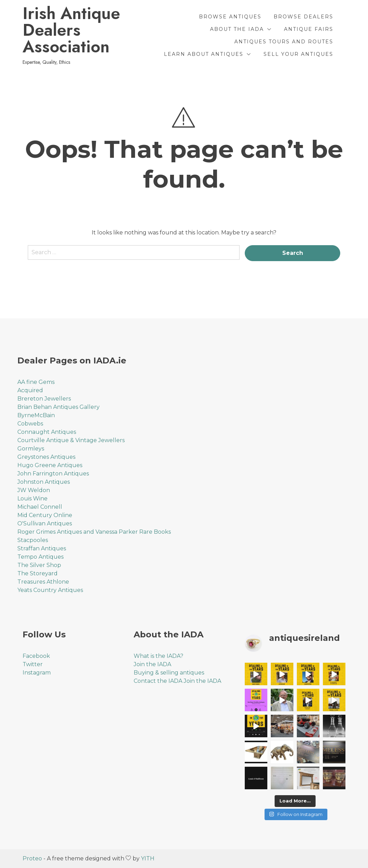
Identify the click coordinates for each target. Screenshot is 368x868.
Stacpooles (33, 540)
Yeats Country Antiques (50, 590)
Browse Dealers (303, 17)
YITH (148, 858)
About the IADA (237, 29)
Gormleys (31, 449)
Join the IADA (152, 664)
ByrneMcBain (36, 415)
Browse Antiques (230, 17)
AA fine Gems (36, 382)
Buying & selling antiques (169, 673)
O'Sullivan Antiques (45, 523)
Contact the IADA (158, 681)
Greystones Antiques (46, 457)
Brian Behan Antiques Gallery (58, 407)
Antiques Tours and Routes (284, 42)
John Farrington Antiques (53, 474)
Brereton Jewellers (44, 399)
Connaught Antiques (47, 432)
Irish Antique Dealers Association (71, 30)
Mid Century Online (45, 515)
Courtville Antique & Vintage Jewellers (71, 440)
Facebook (36, 656)
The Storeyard (37, 573)
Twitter (33, 664)
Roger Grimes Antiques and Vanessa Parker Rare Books (94, 532)
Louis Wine (32, 499)
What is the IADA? (158, 656)
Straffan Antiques (42, 548)
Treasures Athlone (43, 582)
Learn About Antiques (204, 54)
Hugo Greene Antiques (50, 465)
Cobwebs (30, 424)
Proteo (32, 858)
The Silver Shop (39, 565)
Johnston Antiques (44, 482)
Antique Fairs (309, 29)
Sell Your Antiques (298, 54)
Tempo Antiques (40, 557)
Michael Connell (40, 507)
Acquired (30, 390)
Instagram (37, 673)
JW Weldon (34, 490)
